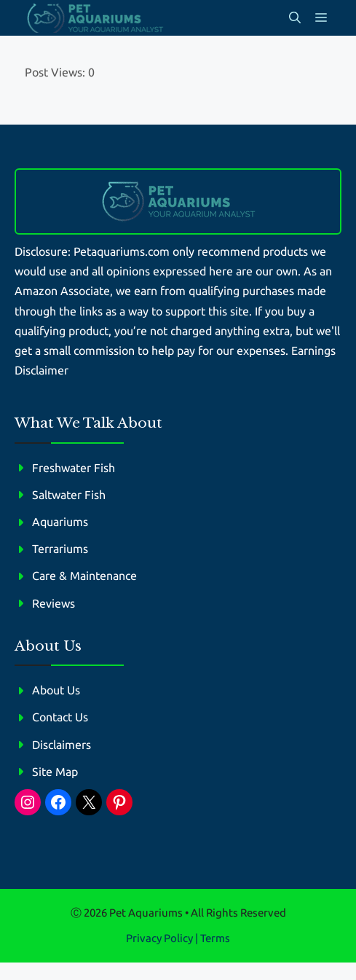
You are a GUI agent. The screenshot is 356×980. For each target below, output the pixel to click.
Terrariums (60, 549)
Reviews (54, 603)
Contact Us (60, 717)
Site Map (55, 772)
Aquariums (60, 522)
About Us (56, 690)
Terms (215, 938)
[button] (295, 18)
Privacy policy (159, 938)
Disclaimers (62, 745)
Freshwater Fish (74, 468)
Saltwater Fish (69, 495)
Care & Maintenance (84, 576)
